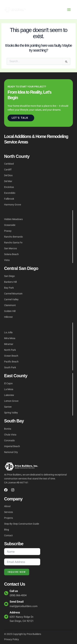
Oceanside (10, 225)
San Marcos (10, 248)
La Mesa (9, 389)
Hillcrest (8, 317)
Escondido (10, 193)
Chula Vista (10, 435)
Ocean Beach (11, 356)
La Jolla (8, 332)
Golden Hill (10, 311)
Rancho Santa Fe (13, 243)
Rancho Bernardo (13, 237)
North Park (10, 350)
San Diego (9, 276)
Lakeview (9, 395)
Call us (14, 591)
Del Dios (8, 175)
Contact (8, 535)
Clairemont (10, 305)
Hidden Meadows (13, 219)
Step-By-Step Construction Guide (22, 524)
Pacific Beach (11, 362)
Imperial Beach (12, 446)
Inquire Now (17, 572)
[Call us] (6, 593)
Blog (7, 530)
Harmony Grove (13, 205)
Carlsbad (9, 164)
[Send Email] (6, 604)
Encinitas (9, 187)
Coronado (9, 440)
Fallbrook (9, 199)
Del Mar (8, 181)
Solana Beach (11, 254)
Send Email (17, 602)
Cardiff (8, 170)
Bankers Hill (10, 282)
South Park (10, 367)
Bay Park (9, 288)
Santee (8, 407)
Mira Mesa (10, 338)
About (7, 506)
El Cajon (8, 383)
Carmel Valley (11, 299)
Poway (8, 231)
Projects (9, 518)
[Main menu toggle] (69, 10)
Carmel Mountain (13, 294)
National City (11, 452)
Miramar (9, 344)
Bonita (8, 429)
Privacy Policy (12, 639)
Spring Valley (11, 413)
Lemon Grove (11, 401)
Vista (7, 260)
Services (9, 512)
